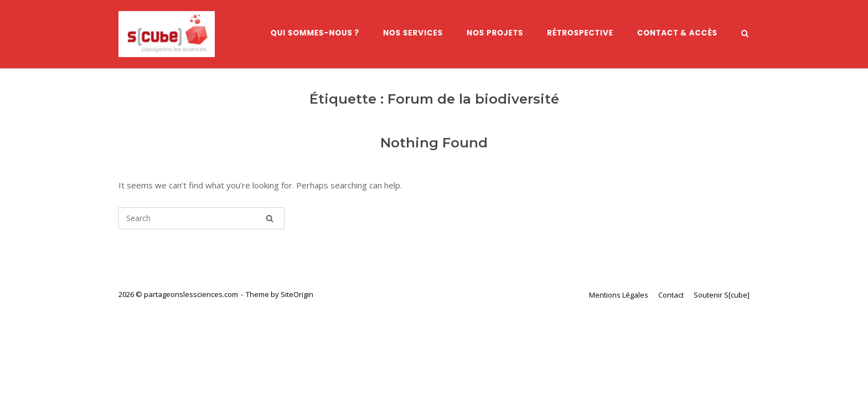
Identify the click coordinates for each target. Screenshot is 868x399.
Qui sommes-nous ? (315, 33)
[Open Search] (745, 34)
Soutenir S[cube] (722, 295)
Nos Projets (495, 33)
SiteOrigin (297, 294)
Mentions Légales (619, 295)
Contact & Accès (677, 33)
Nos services (413, 33)
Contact (671, 295)
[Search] (270, 218)
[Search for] (201, 218)
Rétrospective (580, 33)
